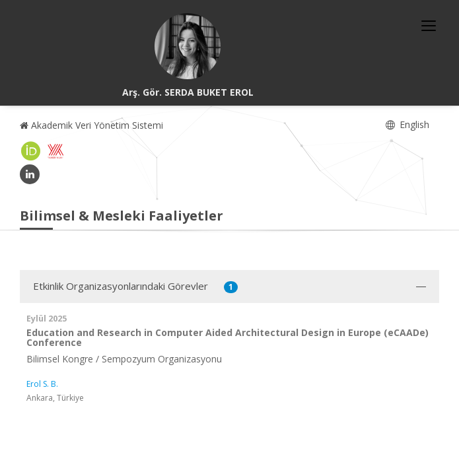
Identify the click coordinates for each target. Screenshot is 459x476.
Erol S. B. (42, 384)
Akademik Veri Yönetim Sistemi (91, 125)
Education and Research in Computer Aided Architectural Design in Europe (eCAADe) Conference (228, 337)
